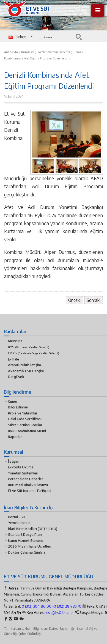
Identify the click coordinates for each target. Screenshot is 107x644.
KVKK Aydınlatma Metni (27, 431)
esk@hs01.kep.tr (60, 612)
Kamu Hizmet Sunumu (26, 540)
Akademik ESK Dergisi (26, 371)
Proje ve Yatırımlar (23, 413)
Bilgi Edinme (18, 407)
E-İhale (13, 359)
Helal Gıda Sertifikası (25, 419)
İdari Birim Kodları (22, 529)
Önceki (74, 300)
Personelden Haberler (26, 479)
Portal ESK (17, 517)
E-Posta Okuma (21, 467)
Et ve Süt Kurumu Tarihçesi (30, 491)
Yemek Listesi (19, 523)
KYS (29, 347)
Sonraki (94, 300)
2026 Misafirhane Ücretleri (30, 546)
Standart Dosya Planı (25, 534)
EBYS (34, 353)
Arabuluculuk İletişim (24, 365)
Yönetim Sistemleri (23, 473)
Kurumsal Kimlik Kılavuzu (28, 485)
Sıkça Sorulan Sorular (25, 425)
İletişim (14, 461)
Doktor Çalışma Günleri (26, 552)
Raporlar (15, 437)
